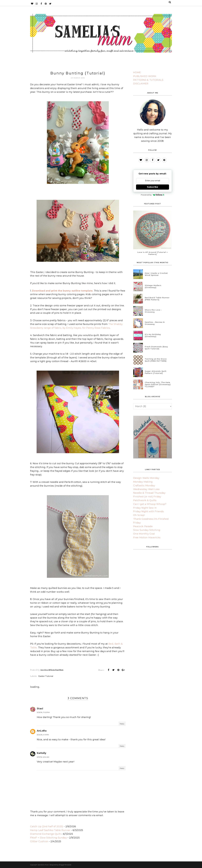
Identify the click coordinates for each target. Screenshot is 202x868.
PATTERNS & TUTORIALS (148, 80)
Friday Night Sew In (145, 508)
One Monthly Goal (144, 534)
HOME (137, 72)
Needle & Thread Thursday (149, 493)
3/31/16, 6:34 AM (43, 757)
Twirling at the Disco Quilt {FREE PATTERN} (156, 360)
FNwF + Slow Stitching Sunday (49, 838)
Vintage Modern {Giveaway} (153, 286)
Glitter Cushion (39, 841)
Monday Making (143, 482)
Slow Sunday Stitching (147, 530)
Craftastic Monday (144, 486)
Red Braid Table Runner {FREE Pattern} (157, 299)
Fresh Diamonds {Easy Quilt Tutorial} (156, 348)
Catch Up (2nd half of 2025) (47, 826)
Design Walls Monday (146, 478)
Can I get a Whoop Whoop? (150, 504)
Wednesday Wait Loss (146, 489)
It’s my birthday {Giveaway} (153, 335)
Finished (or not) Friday (147, 497)
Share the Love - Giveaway (153, 311)
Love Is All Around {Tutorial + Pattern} (153, 253)
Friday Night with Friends (148, 511)
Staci (40, 709)
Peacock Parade (143, 526)
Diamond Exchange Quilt (45, 834)
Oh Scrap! (139, 515)
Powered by (153, 195)
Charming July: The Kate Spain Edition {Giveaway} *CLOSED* (158, 384)
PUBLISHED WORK (145, 76)
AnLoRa (42, 731)
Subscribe (153, 187)
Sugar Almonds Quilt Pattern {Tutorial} (156, 372)
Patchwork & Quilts (145, 500)
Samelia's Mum (43, 865)
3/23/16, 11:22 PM (43, 712)
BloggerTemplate (65, 865)
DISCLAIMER (141, 84)
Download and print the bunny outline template (62, 291)
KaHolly (42, 753)
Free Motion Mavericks (147, 538)
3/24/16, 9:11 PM (43, 735)
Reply (122, 724)
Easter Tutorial (46, 676)
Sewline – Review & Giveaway (155, 323)
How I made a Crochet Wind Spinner (156, 274)
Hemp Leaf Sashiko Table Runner (50, 830)
